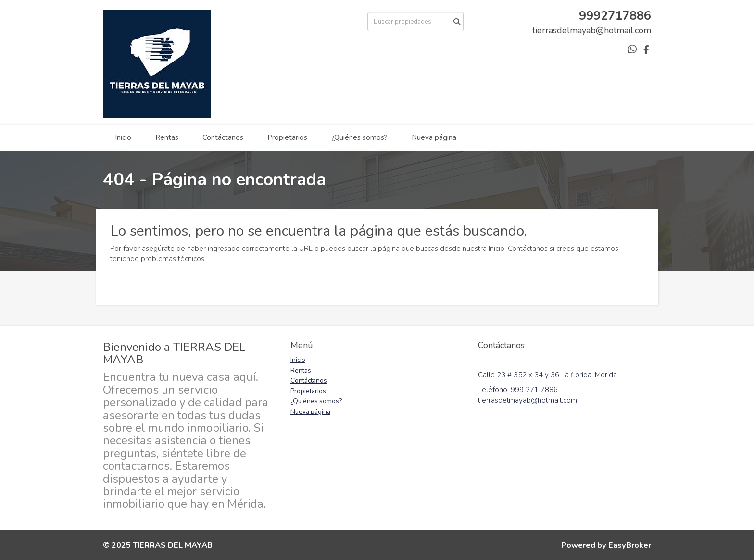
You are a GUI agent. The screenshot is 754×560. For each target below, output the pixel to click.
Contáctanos (223, 137)
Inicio (123, 137)
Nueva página (434, 137)
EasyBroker (630, 545)
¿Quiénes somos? (359, 137)
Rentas (167, 137)
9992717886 (615, 16)
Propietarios (287, 137)
